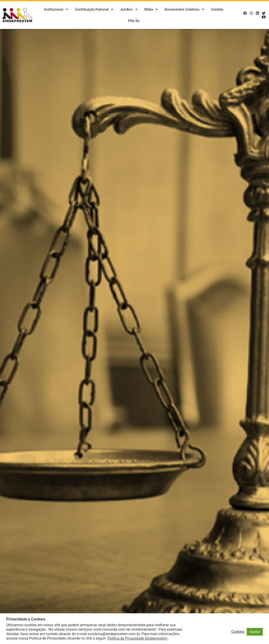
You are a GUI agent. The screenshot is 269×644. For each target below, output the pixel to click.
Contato (217, 9)
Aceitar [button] (255, 632)
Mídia (151, 9)
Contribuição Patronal (94, 9)
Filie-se (134, 21)
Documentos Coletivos (184, 9)
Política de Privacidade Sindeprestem (137, 638)
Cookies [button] (238, 632)
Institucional (56, 9)
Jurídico (129, 9)
